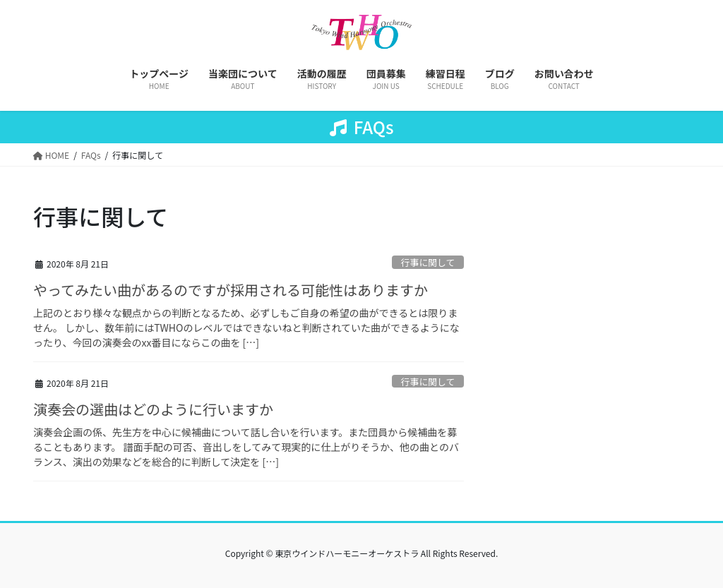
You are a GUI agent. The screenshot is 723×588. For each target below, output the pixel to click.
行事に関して (428, 262)
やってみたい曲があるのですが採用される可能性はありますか (231, 290)
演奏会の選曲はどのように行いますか (153, 409)
